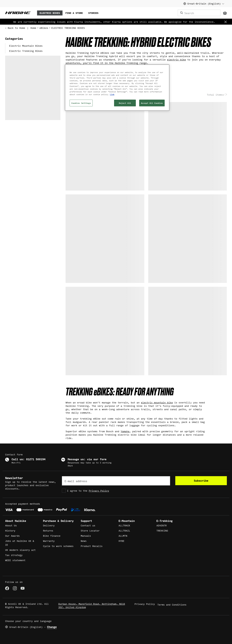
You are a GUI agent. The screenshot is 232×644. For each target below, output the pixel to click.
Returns (48, 530)
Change (52, 627)
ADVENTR (162, 525)
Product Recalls (92, 546)
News (84, 541)
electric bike (176, 59)
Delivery (49, 525)
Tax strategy (14, 555)
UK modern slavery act (20, 550)
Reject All (125, 103)
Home (33, 28)
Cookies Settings (81, 103)
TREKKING (162, 530)
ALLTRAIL (124, 530)
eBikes (44, 28)
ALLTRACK (124, 525)
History (10, 530)
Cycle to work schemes (58, 546)
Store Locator (90, 530)
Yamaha (125, 431)
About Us (11, 525)
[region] (117, 88)
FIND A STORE (74, 13)
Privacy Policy (99, 491)
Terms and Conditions (172, 604)
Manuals (86, 536)
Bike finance (52, 536)
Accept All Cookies (152, 103)
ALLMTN (123, 536)
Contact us (88, 525)
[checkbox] (116, 491)
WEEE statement (15, 560)
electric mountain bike (157, 402)
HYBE (121, 541)
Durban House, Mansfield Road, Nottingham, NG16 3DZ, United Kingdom (92, 605)
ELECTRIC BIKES (50, 13)
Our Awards (12, 536)
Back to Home (15, 28)
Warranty (49, 541)
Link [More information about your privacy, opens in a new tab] (112, 94)
